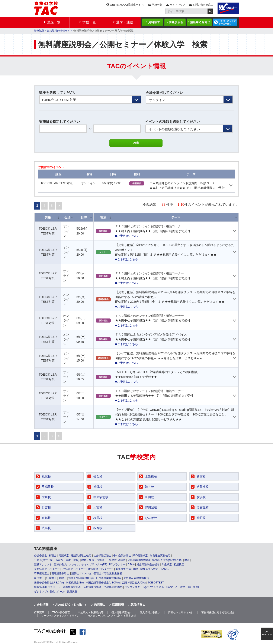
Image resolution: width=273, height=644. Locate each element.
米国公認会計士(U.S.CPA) (49, 583)
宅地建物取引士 (60, 573)
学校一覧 (157, 5)
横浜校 (201, 497)
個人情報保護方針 (122, 612)
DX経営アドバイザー (74, 569)
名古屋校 (203, 507)
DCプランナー (117, 564)
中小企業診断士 (122, 556)
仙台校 (98, 476)
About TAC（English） (71, 605)
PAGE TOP (267, 634)
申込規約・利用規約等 (91, 612)
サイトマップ (177, 5)
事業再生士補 (123, 569)
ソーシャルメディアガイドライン (60, 616)
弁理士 (62, 578)
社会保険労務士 (102, 556)
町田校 (150, 497)
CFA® (131, 564)
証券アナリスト (43, 564)
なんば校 (151, 518)
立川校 (46, 497)
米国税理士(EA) (75, 583)
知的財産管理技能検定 (136, 578)
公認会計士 (41, 556)
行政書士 (51, 578)
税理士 (53, 556)
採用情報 (118, 605)
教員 (187, 560)
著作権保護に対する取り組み (218, 612)
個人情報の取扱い (150, 612)
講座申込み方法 (200, 22)
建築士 (75, 573)
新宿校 (201, 476)
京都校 (46, 518)
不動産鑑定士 (42, 573)
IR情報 (98, 605)
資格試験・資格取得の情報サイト (53, 31)
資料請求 (154, 22)
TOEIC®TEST (156, 583)
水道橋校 (151, 476)
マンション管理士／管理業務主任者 (102, 573)
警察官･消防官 (117, 560)
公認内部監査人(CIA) (134, 583)
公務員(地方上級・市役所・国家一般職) (57, 560)
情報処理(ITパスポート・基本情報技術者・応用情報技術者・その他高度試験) (78, 587)
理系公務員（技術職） (94, 560)
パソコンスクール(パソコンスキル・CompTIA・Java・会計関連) (162, 587)
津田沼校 (151, 507)
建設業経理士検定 (81, 556)
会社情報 (43, 605)
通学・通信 (125, 22)
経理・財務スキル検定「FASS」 (151, 569)
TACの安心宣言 (61, 612)
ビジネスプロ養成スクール (49, 592)
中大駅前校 (101, 497)
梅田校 (98, 518)
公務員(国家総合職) (139, 560)
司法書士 (39, 578)
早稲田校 (48, 487)
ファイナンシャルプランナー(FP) (88, 564)
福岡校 (98, 528)
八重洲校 (203, 487)
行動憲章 (39, 612)
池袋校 (98, 487)
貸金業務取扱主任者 (148, 564)
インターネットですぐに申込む (227, 22)
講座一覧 (54, 22)
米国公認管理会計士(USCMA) (103, 583)
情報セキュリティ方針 (181, 612)
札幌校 (46, 476)
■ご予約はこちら (126, 236)
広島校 (46, 528)
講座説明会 (176, 22)
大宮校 (98, 507)
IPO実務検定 (141, 556)
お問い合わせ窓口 (203, 5)
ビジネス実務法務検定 (109, 578)
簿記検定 (64, 556)
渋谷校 (150, 487)
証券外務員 (60, 564)
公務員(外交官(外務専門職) (167, 560)
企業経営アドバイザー (47, 569)
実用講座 (72, 592)
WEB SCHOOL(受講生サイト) (127, 5)
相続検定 (179, 564)
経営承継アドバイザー (101, 569)
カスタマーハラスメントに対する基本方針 (112, 616)
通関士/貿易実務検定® (81, 578)
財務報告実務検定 (160, 556)
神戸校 (201, 518)
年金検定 (167, 564)
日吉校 (46, 507)
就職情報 (136, 605)
